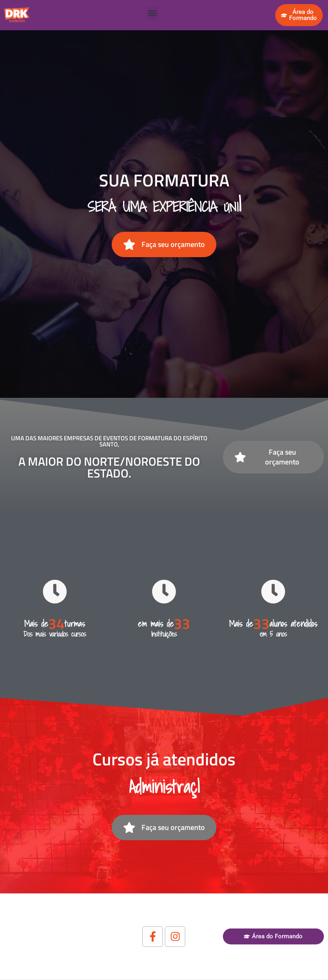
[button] (152, 13)
